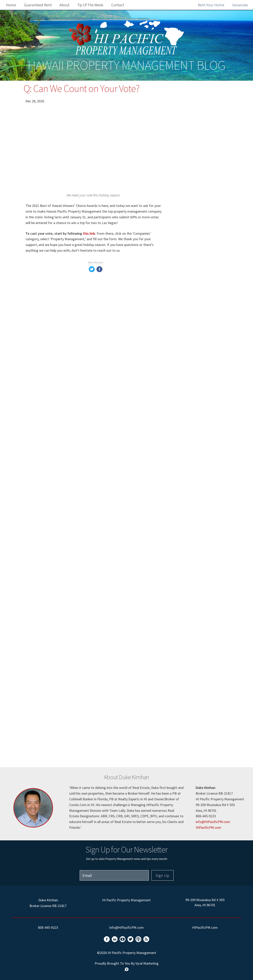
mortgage (185, 449)
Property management (196, 523)
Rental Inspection (192, 687)
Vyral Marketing (147, 963)
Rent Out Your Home (199, 206)
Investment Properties (196, 612)
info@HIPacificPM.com (213, 822)
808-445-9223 (48, 927)
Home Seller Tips (191, 407)
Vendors (184, 532)
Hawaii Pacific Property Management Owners (196, 371)
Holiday (183, 735)
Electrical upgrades (193, 548)
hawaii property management (190, 715)
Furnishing (186, 498)
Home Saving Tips (192, 654)
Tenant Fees (187, 604)
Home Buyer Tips (191, 416)
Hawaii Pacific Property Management (196, 334)
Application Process (193, 743)
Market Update (189, 391)
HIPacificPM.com (208, 827)
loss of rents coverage (195, 440)
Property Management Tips (200, 322)
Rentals (183, 581)
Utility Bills (186, 457)
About (64, 5)
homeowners (188, 432)
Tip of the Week (90, 5)
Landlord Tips (188, 695)
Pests (181, 565)
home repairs (188, 556)
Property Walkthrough (195, 679)
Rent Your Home (211, 5)
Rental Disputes (190, 662)
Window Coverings (192, 474)
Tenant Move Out (191, 629)
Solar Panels (187, 646)
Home (11, 5)
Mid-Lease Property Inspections (193, 593)
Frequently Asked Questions (199, 293)
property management (196, 540)
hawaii (182, 515)
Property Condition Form (198, 670)
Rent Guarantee (190, 345)
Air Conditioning (190, 424)
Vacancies (240, 5)
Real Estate (186, 383)
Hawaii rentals (189, 573)
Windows (184, 465)
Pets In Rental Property (196, 637)
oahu (181, 726)
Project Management (194, 482)
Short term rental (191, 507)
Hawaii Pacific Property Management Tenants (196, 356)
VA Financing (188, 621)
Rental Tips (186, 704)
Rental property (190, 490)
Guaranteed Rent (38, 5)
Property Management (196, 399)
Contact (118, 5)
